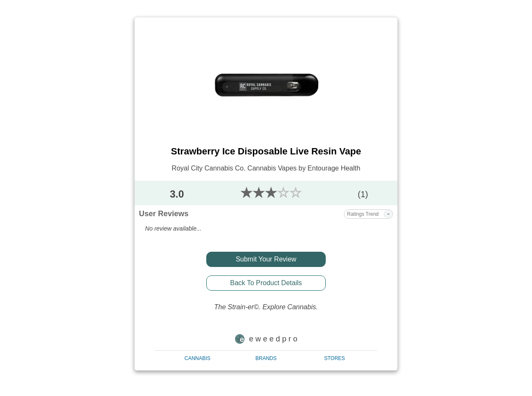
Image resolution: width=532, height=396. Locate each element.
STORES (334, 358)
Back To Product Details (266, 283)
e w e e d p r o (266, 339)
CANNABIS (198, 358)
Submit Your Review (266, 259)
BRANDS (266, 358)
